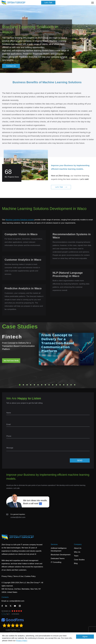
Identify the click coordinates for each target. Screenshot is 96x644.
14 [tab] (67, 385)
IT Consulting (56, 562)
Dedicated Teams (58, 558)
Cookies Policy (30, 576)
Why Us (77, 552)
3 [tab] (27, 385)
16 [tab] (75, 385)
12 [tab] (60, 385)
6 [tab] (38, 385)
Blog (76, 563)
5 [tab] (34, 385)
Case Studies (79, 560)
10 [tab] (53, 385)
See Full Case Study (11, 361)
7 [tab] (42, 385)
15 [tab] (71, 385)
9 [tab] (49, 385)
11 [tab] (56, 385)
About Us (78, 548)
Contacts (5, 597)
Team (76, 556)
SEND (80, 460)
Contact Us (11, 66)
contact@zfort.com (18, 517)
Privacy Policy (22, 641)
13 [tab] (64, 385)
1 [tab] (20, 385)
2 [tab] (23, 385)
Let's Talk (48, 3)
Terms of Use (18, 576)
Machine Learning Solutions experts (20, 220)
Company (78, 544)
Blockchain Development (61, 555)
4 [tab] (31, 385)
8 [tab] (45, 385)
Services (54, 544)
